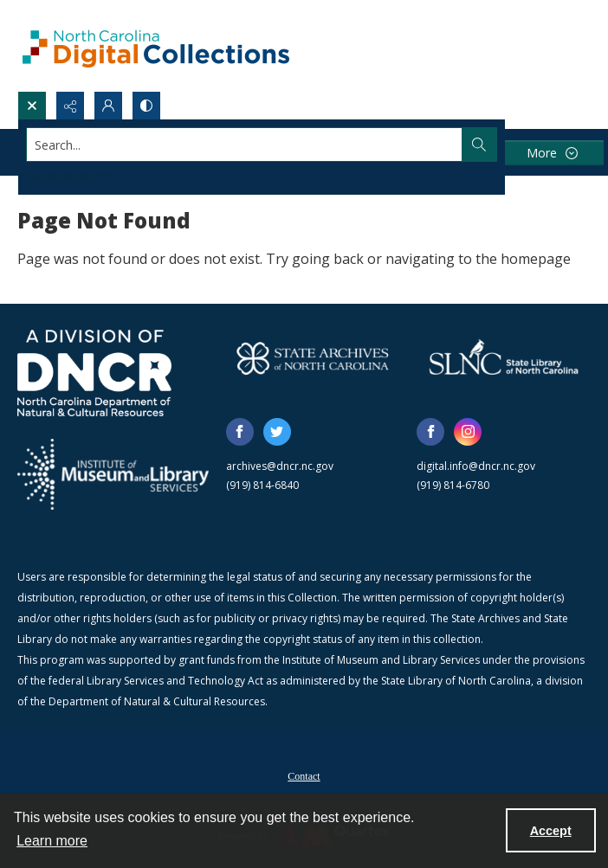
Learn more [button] (52, 841)
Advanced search (69, 175)
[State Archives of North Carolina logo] (313, 358)
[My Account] (108, 106)
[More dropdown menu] (552, 153)
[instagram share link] (468, 432)
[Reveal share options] (70, 106)
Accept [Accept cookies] (551, 831)
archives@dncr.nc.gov (280, 466)
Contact (304, 776)
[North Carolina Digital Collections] (156, 45)
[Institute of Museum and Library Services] (113, 474)
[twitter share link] (277, 432)
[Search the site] (245, 145)
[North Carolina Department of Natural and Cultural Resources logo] (94, 373)
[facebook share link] (240, 432)
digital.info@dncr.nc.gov (476, 466)
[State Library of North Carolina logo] (504, 358)
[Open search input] (32, 106)
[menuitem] (304, 775)
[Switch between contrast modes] (146, 106)
